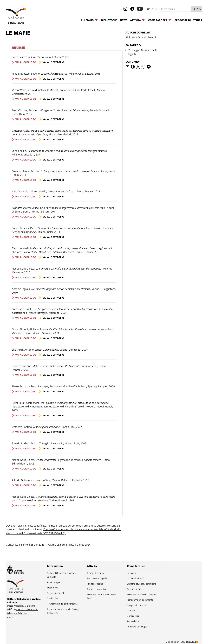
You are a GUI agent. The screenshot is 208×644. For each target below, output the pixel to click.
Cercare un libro (135, 589)
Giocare (131, 610)
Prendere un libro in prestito (141, 594)
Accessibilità (133, 621)
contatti (151, 9)
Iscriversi (131, 573)
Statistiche (52, 598)
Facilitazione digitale (97, 578)
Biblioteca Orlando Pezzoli (141, 37)
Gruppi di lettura (95, 573)
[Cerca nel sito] (175, 9)
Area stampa (53, 582)
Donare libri (133, 616)
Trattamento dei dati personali (62, 604)
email (10, 617)
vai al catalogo (26, 62)
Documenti (53, 587)
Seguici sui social (55, 593)
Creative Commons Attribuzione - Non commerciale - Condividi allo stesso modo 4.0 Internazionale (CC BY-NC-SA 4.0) (64, 531)
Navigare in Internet (137, 605)
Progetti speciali (95, 584)
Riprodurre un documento (140, 600)
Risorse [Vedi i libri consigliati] (18, 47)
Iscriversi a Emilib (136, 578)
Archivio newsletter (97, 589)
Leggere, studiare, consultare (142, 584)
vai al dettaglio (53, 62)
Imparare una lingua (137, 626)
